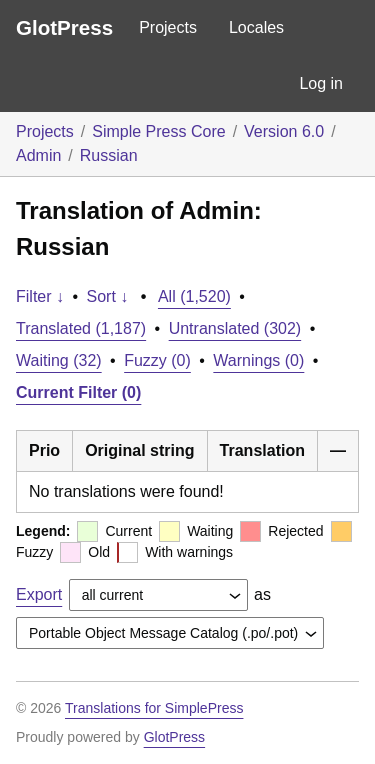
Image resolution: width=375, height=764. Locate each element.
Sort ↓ (108, 296)
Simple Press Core (158, 131)
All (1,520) (194, 296)
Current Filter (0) (78, 392)
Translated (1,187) (81, 328)
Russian (109, 155)
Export (39, 594)
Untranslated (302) (235, 328)
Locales (256, 27)
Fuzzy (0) (157, 360)
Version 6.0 (284, 131)
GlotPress (64, 27)
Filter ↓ (40, 296)
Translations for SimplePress (154, 708)
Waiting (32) (59, 360)
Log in (321, 83)
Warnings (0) (258, 360)
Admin (38, 155)
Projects (168, 27)
